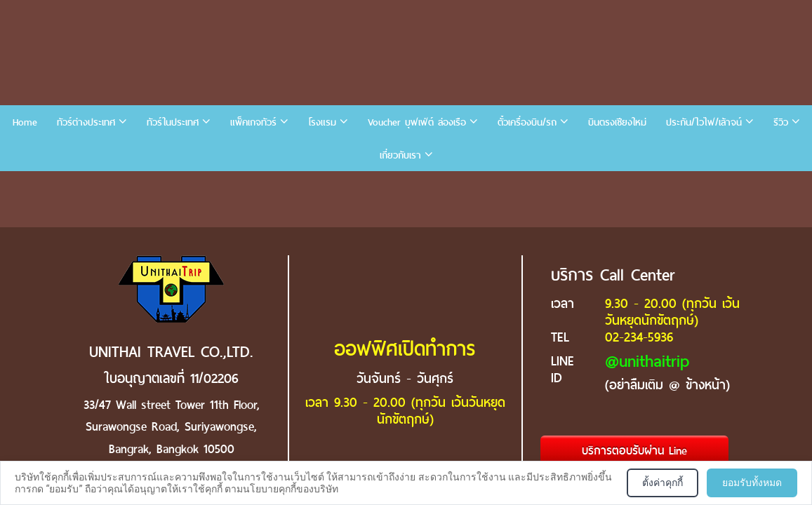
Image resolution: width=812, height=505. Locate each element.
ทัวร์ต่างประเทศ (86, 122)
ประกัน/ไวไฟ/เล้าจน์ (704, 122)
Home (25, 122)
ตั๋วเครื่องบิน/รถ (527, 122)
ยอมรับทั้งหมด (752, 483)
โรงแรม (322, 122)
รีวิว (781, 122)
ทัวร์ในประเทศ (173, 122)
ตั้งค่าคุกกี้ (663, 483)
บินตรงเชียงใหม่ (617, 122)
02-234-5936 (639, 337)
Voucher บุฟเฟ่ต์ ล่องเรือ (417, 122)
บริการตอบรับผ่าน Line (634, 451)
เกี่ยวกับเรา (400, 155)
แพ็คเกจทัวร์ (253, 122)
